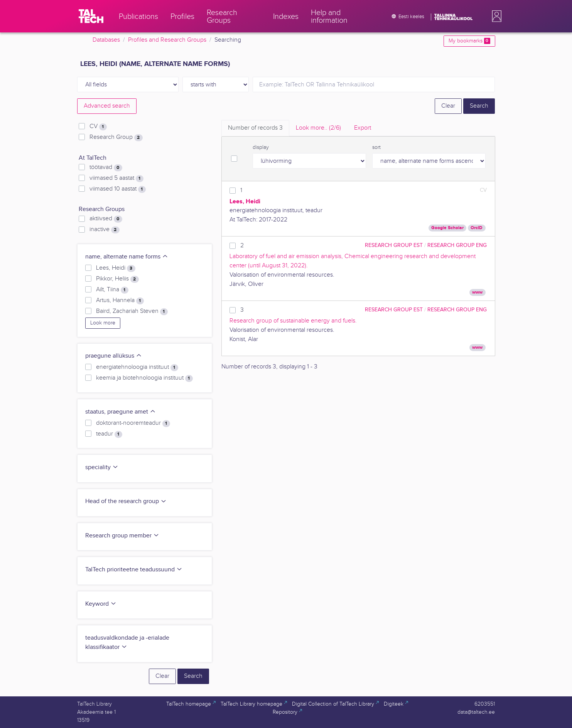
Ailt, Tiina (112, 290)
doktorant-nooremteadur (133, 423)
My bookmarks (469, 41)
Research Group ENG (457, 245)
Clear (448, 106)
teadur (109, 434)
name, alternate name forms (127, 257)
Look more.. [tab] (318, 128)
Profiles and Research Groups (167, 40)
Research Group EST (394, 245)
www (477, 292)
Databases (106, 40)
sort (376, 147)
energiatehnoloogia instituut (137, 367)
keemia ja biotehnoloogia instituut (144, 378)
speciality (102, 467)
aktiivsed (106, 219)
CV (98, 127)
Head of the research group (126, 501)
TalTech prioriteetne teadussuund (134, 570)
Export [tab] (363, 128)
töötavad (106, 167)
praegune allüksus (114, 356)
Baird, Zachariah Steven (132, 311)
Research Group (116, 137)
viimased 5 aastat (116, 178)
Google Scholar (447, 228)
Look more (103, 323)
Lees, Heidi (116, 268)
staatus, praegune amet (121, 412)
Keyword (101, 604)
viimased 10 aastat (117, 189)
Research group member (122, 536)
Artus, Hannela (120, 301)
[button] (495, 16)
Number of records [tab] (255, 128)
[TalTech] (91, 16)
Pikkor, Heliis (117, 279)
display (261, 147)
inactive (104, 230)
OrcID (477, 228)
